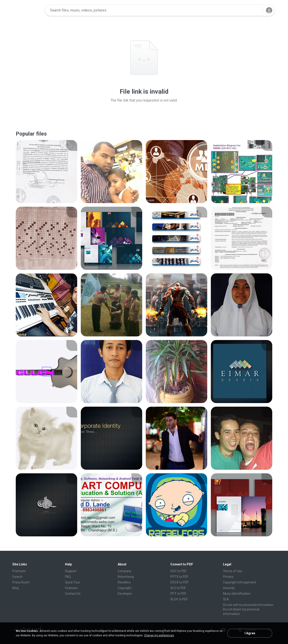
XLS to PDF (178, 588)
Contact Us (73, 594)
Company (125, 571)
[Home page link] (27, 10)
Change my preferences (159, 635)
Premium (19, 571)
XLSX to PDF (179, 599)
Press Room (21, 582)
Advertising (126, 577)
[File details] (46, 172)
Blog (16, 588)
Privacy (228, 577)
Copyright (125, 588)
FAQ (68, 577)
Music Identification (237, 594)
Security (229, 588)
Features (71, 588)
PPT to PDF (178, 594)
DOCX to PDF (179, 582)
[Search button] (256, 10)
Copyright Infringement (240, 582)
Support (71, 571)
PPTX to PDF (179, 577)
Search (17, 577)
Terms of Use (233, 571)
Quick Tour (73, 582)
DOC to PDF (178, 571)
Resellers (124, 582)
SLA (226, 599)
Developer (125, 594)
